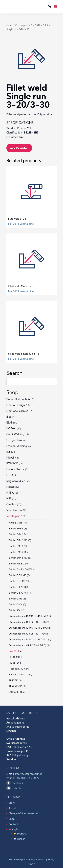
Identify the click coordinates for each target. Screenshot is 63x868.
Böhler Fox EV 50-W (20, 570)
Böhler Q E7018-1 (18, 593)
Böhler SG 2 (15, 611)
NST (9, 499)
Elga (9, 417)
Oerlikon (11, 505)
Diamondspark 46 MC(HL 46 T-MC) (28, 616)
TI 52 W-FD (16, 686)
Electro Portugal (16, 405)
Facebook (17, 783)
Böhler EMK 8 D (17, 552)
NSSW (10, 493)
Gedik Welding (15, 435)
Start (12, 803)
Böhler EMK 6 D (17, 535)
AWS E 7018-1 (17, 523)
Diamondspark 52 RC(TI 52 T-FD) (27, 634)
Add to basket (19, 148)
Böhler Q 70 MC (18, 576)
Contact (13, 824)
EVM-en (11, 429)
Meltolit (11, 487)
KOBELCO (12, 464)
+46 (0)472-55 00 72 (27, 778)
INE (8, 452)
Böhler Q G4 (16, 605)
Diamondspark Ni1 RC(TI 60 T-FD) (28, 646)
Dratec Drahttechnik (18, 400)
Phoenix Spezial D (19, 675)
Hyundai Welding (17, 446)
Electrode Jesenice (17, 411)
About (12, 808)
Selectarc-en (14, 510)
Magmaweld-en (16, 481)
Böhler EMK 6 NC (18, 541)
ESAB (9, 423)
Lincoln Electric (15, 470)
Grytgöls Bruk (14, 440)
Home (10, 25)
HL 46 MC (14, 657)
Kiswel (10, 458)
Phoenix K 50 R (17, 669)
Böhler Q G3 (16, 599)
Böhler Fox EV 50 (18, 564)
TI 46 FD (14, 681)
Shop (12, 819)
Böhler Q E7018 (17, 587)
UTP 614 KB (15, 692)
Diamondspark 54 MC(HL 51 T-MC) (28, 640)
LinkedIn (16, 788)
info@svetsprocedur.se (29, 774)
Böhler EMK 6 (16, 529)
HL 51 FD (14, 663)
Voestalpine (22, 25)
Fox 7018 (36, 25)
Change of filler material (23, 813)
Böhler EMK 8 (16, 546)
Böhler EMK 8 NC (18, 558)
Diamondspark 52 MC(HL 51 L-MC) (28, 628)
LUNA (10, 475)
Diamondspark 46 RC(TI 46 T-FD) (27, 622)
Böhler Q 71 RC (17, 581)
